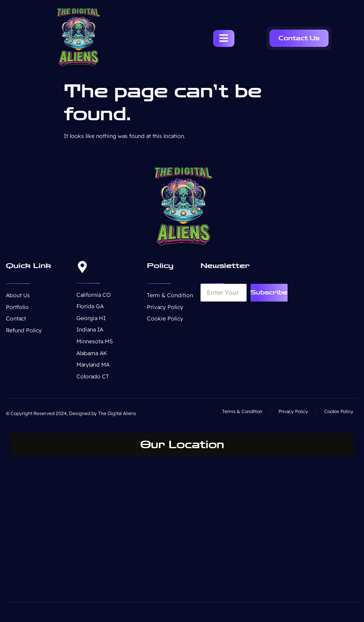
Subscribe (269, 292)
